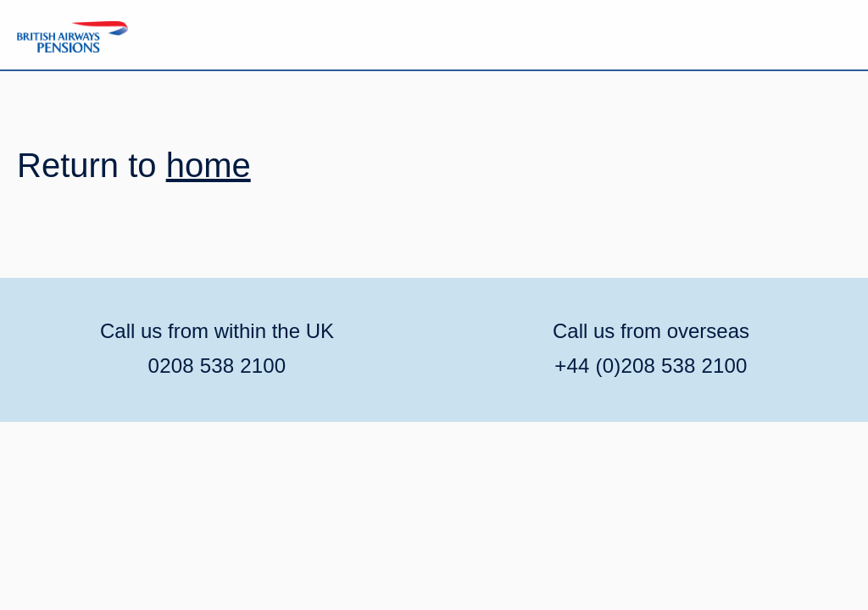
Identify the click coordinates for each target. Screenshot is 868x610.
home (209, 165)
